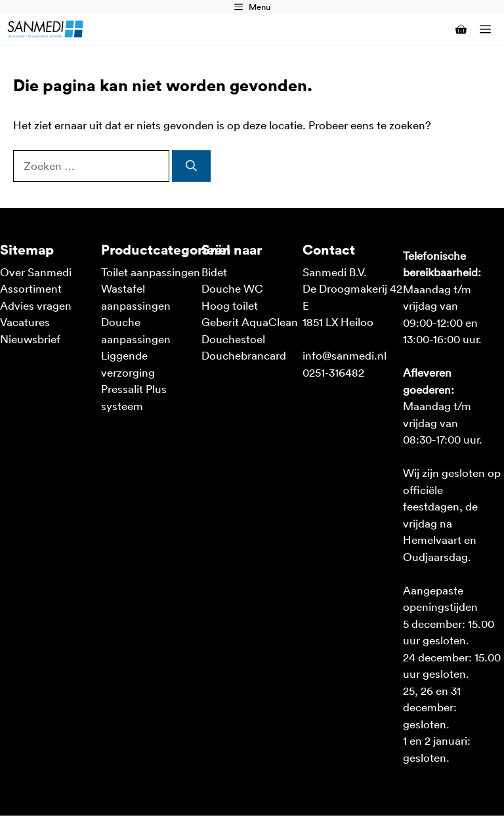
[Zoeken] (191, 166)
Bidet (214, 272)
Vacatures (25, 322)
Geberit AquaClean (250, 322)
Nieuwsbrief (30, 339)
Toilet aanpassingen (151, 272)
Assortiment (31, 288)
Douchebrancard (244, 355)
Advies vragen (36, 305)
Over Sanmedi (36, 272)
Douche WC (232, 288)
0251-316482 (333, 372)
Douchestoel (233, 339)
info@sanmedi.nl (345, 355)
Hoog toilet (230, 305)
